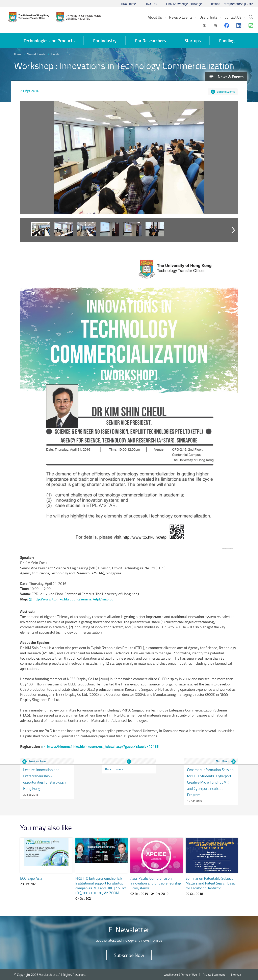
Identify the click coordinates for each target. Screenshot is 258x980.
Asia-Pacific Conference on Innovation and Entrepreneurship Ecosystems (156, 883)
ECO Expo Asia (31, 878)
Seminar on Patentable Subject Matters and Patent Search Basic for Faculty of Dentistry (211, 883)
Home (18, 54)
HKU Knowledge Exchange (184, 4)
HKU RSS (151, 4)
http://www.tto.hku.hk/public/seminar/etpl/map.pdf (74, 599)
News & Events (36, 54)
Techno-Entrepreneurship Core (232, 4)
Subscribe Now (129, 955)
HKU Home (128, 4)
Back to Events (226, 92)
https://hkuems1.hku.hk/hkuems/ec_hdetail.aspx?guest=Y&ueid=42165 (103, 747)
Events (55, 54)
